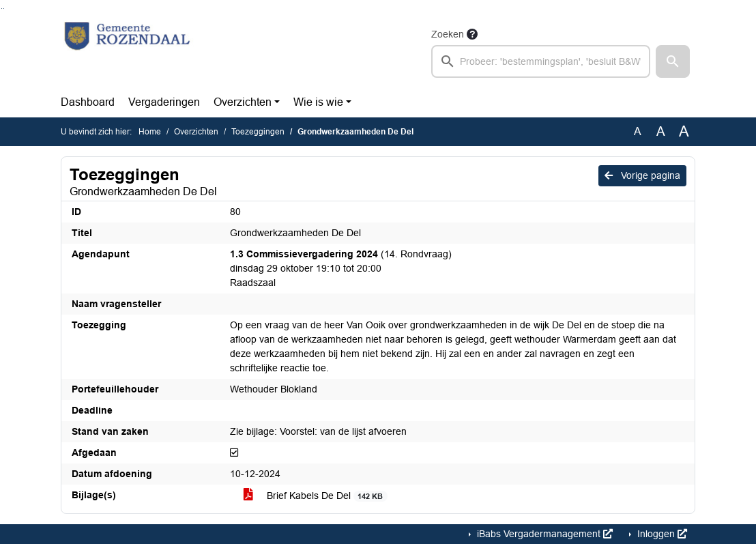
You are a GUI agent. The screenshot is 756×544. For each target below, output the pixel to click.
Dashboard (88, 102)
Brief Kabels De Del (316, 496)
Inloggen (661, 534)
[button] (673, 61)
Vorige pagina (642, 175)
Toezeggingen (258, 132)
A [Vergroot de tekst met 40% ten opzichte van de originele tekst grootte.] (684, 132)
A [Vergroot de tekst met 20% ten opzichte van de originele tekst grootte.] (661, 131)
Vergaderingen (164, 102)
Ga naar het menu (4, 9)
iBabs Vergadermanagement (543, 534)
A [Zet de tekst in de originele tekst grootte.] (638, 131)
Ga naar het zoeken (2, 9)
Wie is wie (318, 102)
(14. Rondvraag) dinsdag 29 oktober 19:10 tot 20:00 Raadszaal (341, 268)
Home (150, 132)
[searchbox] (541, 61)
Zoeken (448, 34)
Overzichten (243, 102)
